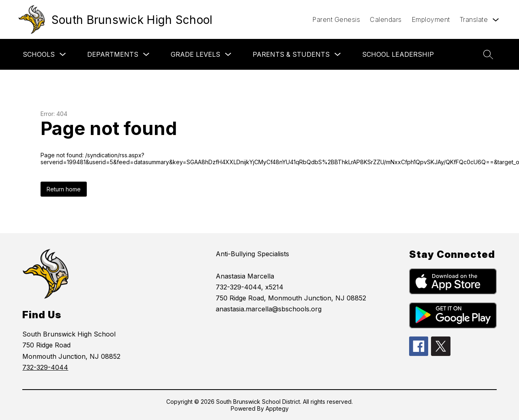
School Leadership (398, 54)
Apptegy (277, 408)
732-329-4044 (45, 367)
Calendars (386, 19)
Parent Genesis (336, 19)
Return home (64, 189)
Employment (431, 19)
